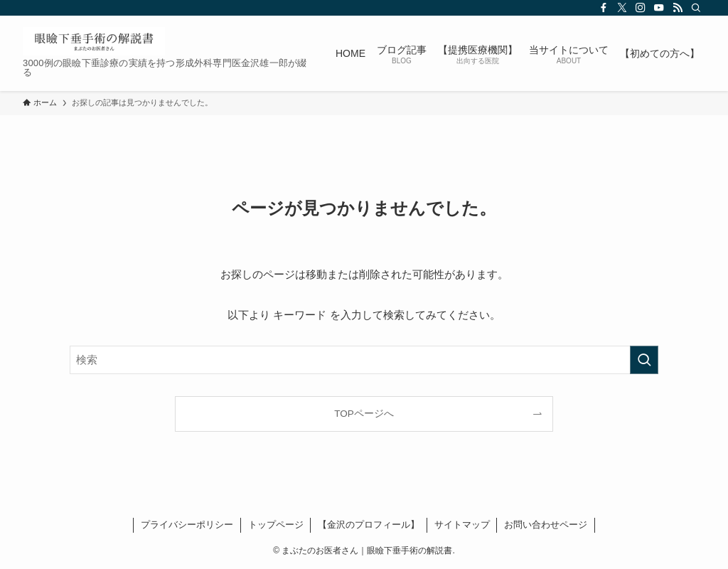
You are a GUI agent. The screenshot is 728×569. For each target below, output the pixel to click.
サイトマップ (462, 525)
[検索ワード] (364, 360)
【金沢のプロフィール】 (369, 525)
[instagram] (641, 8)
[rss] (678, 8)
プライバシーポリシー (187, 525)
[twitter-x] (622, 8)
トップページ (276, 525)
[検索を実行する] (644, 360)
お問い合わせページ (546, 525)
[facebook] (604, 8)
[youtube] (659, 8)
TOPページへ (364, 414)
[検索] (696, 8)
